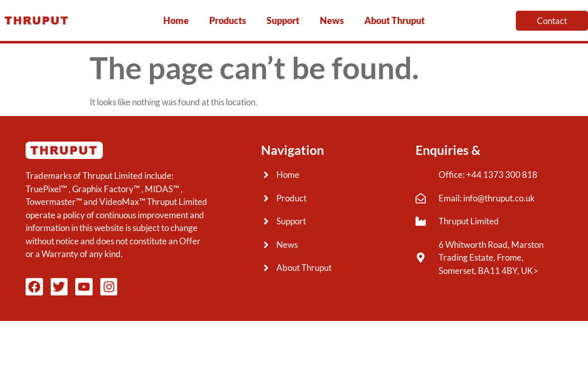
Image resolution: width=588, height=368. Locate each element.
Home (176, 20)
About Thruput (395, 20)
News (332, 20)
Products (228, 20)
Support (283, 20)
